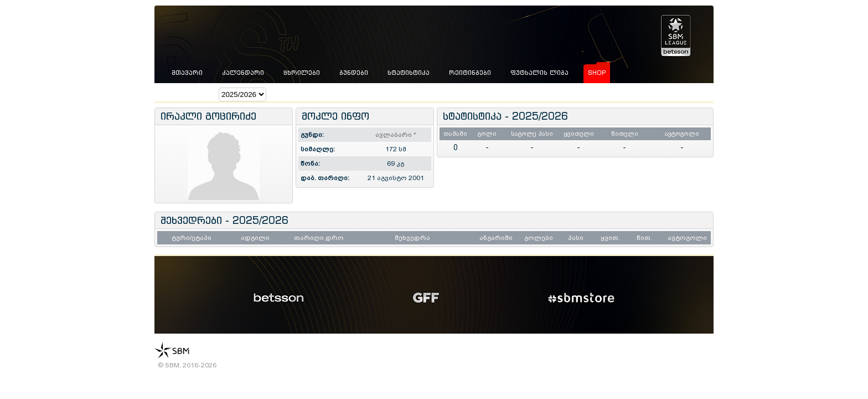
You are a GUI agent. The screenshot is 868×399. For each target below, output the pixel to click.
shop (597, 73)
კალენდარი (243, 73)
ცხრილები (302, 73)
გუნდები (354, 73)
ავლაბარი (396, 135)
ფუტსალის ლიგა (539, 73)
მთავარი (187, 73)
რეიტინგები (470, 73)
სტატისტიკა (409, 73)
